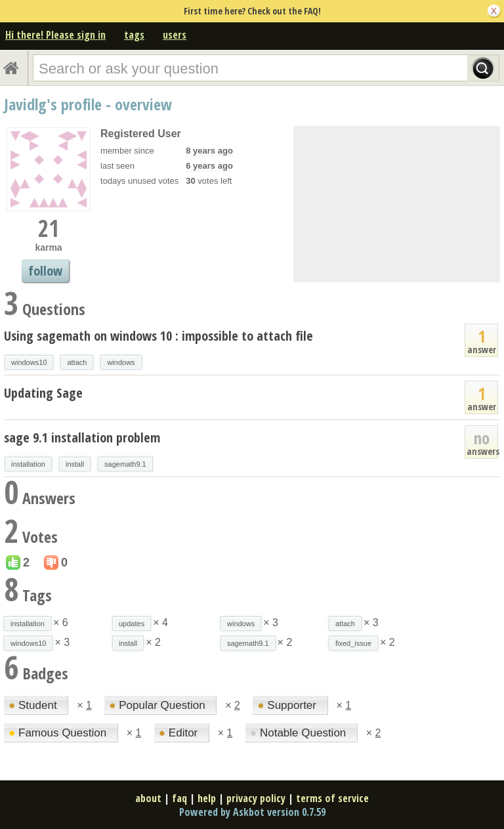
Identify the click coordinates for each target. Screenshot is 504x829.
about (148, 798)
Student (34, 705)
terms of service (332, 798)
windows (121, 362)
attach (77, 362)
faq (179, 798)
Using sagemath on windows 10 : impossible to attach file (158, 336)
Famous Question (59, 733)
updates (132, 624)
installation (28, 464)
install (75, 464)
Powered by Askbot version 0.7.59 (252, 812)
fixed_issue (353, 643)
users (175, 35)
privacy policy (256, 798)
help (207, 798)
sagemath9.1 (125, 464)
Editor (180, 733)
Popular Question (158, 705)
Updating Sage (43, 393)
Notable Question (300, 733)
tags (134, 35)
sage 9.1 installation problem (82, 437)
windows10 (29, 362)
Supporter (288, 705)
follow (45, 271)
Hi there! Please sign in (55, 35)
